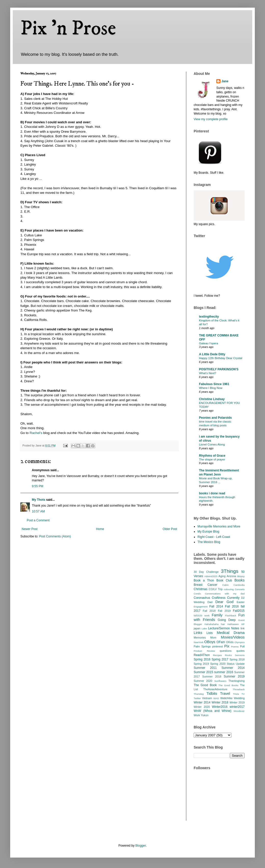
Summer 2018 (212, 676)
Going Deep (227, 620)
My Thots (39, 500)
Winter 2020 (202, 707)
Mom (213, 638)
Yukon (205, 715)
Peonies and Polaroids (215, 418)
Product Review (204, 651)
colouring (229, 589)
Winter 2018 (220, 702)
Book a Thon (204, 580)
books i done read (212, 493)
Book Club (224, 580)
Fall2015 (239, 611)
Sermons (240, 655)
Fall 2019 (224, 611)
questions (226, 651)
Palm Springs (202, 646)
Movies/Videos (233, 637)
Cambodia (239, 585)
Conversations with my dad (225, 594)
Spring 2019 (201, 664)
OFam (221, 642)
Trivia (236, 694)
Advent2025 (211, 576)
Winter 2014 (202, 702)
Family (217, 615)
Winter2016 (220, 707)
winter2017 (237, 707)
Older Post (170, 529)
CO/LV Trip (216, 589)
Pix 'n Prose (68, 29)
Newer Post (30, 529)
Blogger (141, 846)
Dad (210, 602)
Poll (242, 646)
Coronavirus (202, 598)
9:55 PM (38, 486)
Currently (233, 598)
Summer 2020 (203, 681)
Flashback (231, 615)
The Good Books (228, 685)
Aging (222, 576)
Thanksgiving (236, 681)
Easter (241, 602)
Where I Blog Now (211, 388)
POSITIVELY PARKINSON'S (219, 369)
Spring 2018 (237, 659)
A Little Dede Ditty (212, 354)
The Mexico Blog (209, 542)
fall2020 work (202, 615)
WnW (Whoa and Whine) (213, 711)
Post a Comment (38, 520)
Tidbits (212, 694)
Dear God (224, 602)
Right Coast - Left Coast (214, 537)
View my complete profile (211, 119)
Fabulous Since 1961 (214, 384)
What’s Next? (208, 373)
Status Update (236, 664)
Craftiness (219, 598)
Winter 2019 (237, 702)
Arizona (231, 576)
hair (223, 624)
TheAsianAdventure (215, 689)
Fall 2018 (209, 611)
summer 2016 (224, 672)
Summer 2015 (203, 672)
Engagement (201, 607)
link (243, 628)
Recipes (217, 655)
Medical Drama (231, 633)
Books (240, 580)
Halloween (233, 624)
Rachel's (36, 433)
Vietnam (207, 698)
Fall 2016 (232, 606)
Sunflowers (220, 681)
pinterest (217, 646)
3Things (230, 571)
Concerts (240, 589)
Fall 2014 (216, 606)
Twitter (197, 698)
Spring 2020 (218, 664)
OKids (230, 642)
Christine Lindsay (212, 399)
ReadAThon (202, 655)
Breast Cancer (206, 585)
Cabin (225, 585)
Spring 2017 (220, 659)
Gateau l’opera (209, 343)
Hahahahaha (212, 624)
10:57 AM (38, 511)
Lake (204, 628)
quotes (241, 651)
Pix (227, 646)
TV (243, 694)
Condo (197, 594)
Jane (225, 81)
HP (243, 624)
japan (197, 628)
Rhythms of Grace (212, 456)
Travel (225, 694)
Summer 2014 (233, 668)
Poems (235, 647)
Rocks (228, 655)
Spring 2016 (202, 659)
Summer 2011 (205, 668)
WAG (216, 698)
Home (100, 529)
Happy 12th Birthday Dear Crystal (221, 358)
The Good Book (205, 685)
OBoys (210, 642)
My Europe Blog (208, 532)
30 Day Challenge (206, 572)
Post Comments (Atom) (55, 536)
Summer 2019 (234, 676)
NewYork (198, 642)
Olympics (240, 642)
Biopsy (241, 576)
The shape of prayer (212, 459)
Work (197, 715)
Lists (210, 633)
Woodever (239, 711)
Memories (200, 638)
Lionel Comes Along (212, 444)
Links (198, 633)
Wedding (239, 698)
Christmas (201, 589)
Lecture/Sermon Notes (224, 628)
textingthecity (209, 317)
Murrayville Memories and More (219, 526)
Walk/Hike (226, 698)
